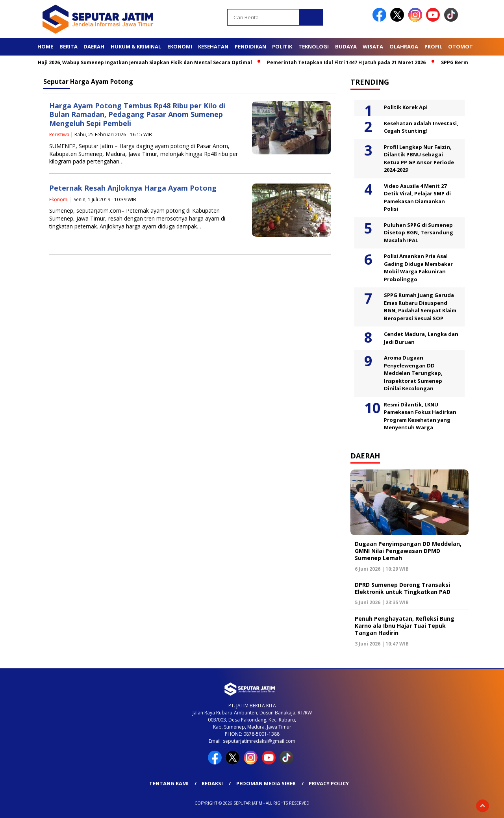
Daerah (94, 46)
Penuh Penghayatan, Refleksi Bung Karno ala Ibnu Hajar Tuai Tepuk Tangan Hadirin (405, 626)
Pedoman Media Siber (266, 783)
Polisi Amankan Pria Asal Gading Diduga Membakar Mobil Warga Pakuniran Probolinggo (418, 268)
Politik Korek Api (406, 107)
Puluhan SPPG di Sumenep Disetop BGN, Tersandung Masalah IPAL (419, 233)
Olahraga (404, 46)
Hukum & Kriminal (136, 46)
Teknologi (314, 46)
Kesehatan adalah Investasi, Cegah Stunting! (421, 127)
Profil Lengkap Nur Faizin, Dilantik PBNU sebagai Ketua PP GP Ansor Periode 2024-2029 (419, 159)
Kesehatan (213, 46)
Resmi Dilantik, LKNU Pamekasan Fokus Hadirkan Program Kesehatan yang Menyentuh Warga (420, 416)
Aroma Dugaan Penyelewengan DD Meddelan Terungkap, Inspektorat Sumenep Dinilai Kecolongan (413, 373)
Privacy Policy (329, 783)
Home (45, 46)
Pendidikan (250, 46)
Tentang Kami (169, 783)
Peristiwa (59, 134)
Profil (433, 46)
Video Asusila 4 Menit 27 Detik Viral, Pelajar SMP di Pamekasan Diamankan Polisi (417, 198)
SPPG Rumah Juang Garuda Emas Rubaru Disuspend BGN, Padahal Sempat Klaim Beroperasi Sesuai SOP (420, 307)
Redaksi (212, 783)
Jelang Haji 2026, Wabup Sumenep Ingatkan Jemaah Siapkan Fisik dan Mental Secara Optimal (140, 62)
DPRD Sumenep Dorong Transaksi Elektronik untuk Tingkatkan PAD (403, 588)
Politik (282, 46)
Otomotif (463, 46)
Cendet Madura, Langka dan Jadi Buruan (421, 338)
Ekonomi (180, 46)
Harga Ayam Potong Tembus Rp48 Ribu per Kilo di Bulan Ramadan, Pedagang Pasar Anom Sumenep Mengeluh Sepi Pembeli (137, 114)
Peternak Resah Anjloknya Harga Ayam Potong (133, 188)
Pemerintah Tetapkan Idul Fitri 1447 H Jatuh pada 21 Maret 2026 (349, 62)
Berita (69, 46)
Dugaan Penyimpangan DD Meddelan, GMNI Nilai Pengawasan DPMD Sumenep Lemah (408, 551)
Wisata (373, 46)
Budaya (346, 46)
